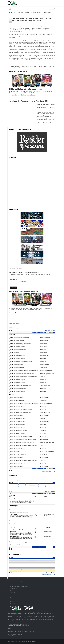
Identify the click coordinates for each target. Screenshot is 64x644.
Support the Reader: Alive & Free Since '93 (19, 587)
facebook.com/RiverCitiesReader (15, 634)
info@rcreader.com (13, 630)
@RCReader (11, 636)
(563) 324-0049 (12, 629)
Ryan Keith (13, 24)
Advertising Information (15, 585)
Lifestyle (12, 601)
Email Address (14, 283)
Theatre (12, 594)
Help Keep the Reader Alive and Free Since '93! (28, 101)
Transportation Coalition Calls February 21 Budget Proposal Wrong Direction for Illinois (32, 19)
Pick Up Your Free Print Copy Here (17, 581)
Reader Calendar (14, 588)
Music (11, 596)
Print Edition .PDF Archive (15, 583)
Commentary (13, 592)
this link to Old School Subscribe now (24, 95)
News (11, 590)
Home (10, 12)
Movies (11, 598)
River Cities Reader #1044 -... (15, 202)
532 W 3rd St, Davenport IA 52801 (16, 627)
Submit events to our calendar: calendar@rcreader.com (21, 633)
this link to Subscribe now (20, 313)
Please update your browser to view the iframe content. (32, 328)
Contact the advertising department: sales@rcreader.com (21, 631)
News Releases (13, 603)
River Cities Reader (26, 202)
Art (11, 600)
